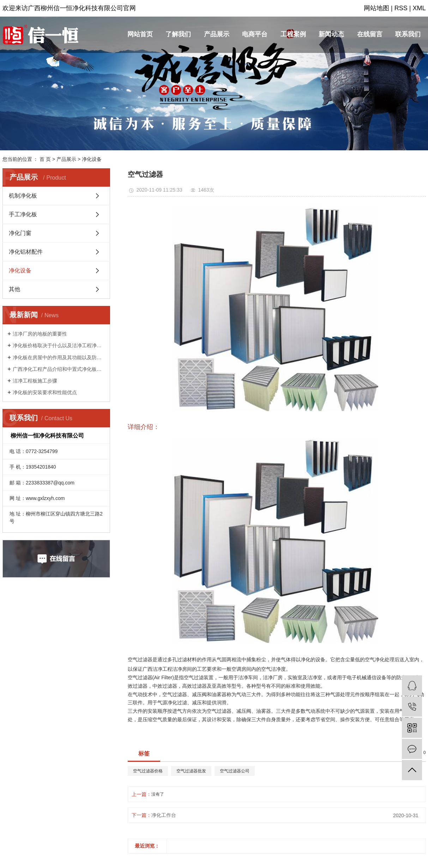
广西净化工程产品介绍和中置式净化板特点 (59, 369)
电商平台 (255, 34)
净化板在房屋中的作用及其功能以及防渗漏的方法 (59, 357)
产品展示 (217, 34)
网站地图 (376, 8)
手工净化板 (23, 214)
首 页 (45, 159)
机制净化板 (23, 196)
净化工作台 (164, 815)
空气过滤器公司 (235, 771)
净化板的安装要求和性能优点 (45, 392)
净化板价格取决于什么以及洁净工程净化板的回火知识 (59, 345)
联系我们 (408, 34)
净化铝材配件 (26, 252)
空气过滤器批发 (191, 771)
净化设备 (92, 159)
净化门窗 (20, 233)
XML (419, 8)
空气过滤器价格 (148, 771)
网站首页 (140, 34)
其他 (14, 289)
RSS (401, 8)
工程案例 (293, 34)
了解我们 (178, 34)
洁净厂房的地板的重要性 (40, 334)
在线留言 (370, 34)
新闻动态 (331, 34)
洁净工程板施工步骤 (35, 381)
